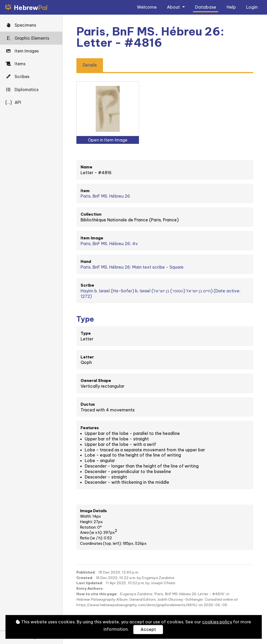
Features (90, 428)
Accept (148, 629)
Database (206, 7)
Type (86, 333)
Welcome (147, 7)
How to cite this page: (97, 594)
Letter (87, 357)
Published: (86, 572)
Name (86, 167)
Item (85, 191)
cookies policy (217, 622)
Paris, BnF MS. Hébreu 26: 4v (109, 244)
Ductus (88, 404)
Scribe (87, 285)
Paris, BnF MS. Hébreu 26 (105, 196)
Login (252, 7)
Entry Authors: (90, 588)
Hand (86, 261)
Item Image (92, 238)
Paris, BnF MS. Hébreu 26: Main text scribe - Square (132, 267)
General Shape (96, 380)
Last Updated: (90, 583)
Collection (91, 214)
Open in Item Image (108, 140)
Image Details (93, 511)
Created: (85, 578)
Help (231, 7)
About (174, 7)
